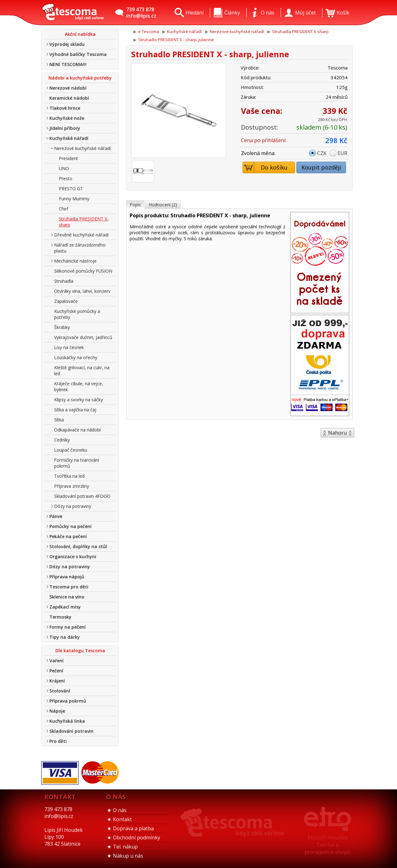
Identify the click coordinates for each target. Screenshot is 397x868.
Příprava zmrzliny (72, 486)
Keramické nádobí (69, 98)
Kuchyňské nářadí (69, 138)
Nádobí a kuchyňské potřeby (80, 78)
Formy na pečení (67, 627)
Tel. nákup (125, 847)
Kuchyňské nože (67, 118)
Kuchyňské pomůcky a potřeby (77, 314)
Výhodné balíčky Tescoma (78, 54)
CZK (322, 153)
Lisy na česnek (69, 347)
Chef (64, 209)
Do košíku (265, 167)
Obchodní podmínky (137, 837)
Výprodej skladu (67, 44)
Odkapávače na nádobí (77, 430)
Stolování (60, 691)
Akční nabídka (80, 34)
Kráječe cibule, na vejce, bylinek (79, 387)
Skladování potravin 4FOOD (82, 496)
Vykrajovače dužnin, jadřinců (83, 337)
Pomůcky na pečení (70, 526)
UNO (64, 168)
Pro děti (58, 741)
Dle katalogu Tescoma (80, 651)
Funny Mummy (74, 199)
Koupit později (321, 167)
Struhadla (64, 281)
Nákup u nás (128, 856)
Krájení (57, 681)
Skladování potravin (71, 731)
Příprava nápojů (67, 577)
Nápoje (57, 711)
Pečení (56, 671)
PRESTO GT (71, 189)
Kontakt (122, 819)
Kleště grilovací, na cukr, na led (82, 370)
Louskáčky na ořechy (76, 357)
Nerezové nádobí (68, 88)
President (68, 158)
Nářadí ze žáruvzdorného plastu (80, 248)
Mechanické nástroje (75, 261)
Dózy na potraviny (73, 506)
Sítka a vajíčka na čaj (75, 410)
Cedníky (62, 440)
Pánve (56, 516)
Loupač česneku (71, 450)
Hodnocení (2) (163, 205)
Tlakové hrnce (65, 108)
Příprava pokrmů (68, 701)
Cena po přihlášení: (264, 140)
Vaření (56, 661)
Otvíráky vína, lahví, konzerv (82, 291)
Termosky (60, 617)
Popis (135, 205)
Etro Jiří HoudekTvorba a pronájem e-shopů (327, 845)
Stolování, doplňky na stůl (78, 546)
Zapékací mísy (65, 607)
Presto (66, 178)
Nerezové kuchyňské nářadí (82, 148)
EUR (342, 153)
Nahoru (337, 433)
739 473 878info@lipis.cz (141, 13)
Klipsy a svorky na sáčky (78, 400)
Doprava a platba (133, 828)
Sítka (59, 420)
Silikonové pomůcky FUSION (83, 271)
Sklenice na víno (67, 597)
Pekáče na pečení (68, 536)
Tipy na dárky (65, 637)
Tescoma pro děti (69, 587)
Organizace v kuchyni (73, 556)
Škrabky (62, 327)
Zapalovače (66, 301)
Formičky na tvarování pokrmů (77, 463)
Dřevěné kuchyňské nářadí (81, 235)
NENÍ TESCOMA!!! (68, 64)
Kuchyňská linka (67, 721)
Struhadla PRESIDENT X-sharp (84, 222)
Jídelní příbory (65, 128)
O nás (120, 810)
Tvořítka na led (69, 476)
